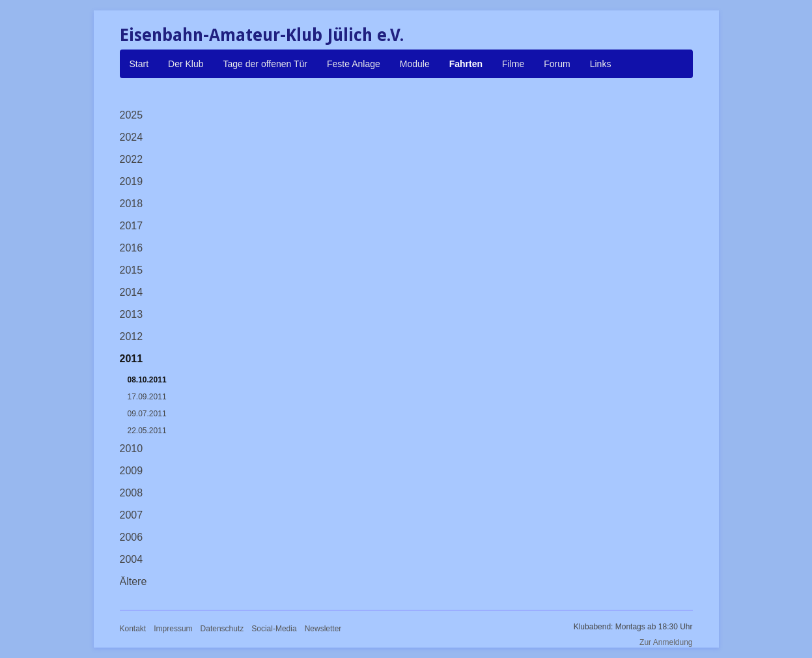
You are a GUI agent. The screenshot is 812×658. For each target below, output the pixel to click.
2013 (132, 314)
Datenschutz (222, 629)
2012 (132, 336)
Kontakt (133, 629)
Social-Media (274, 629)
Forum (557, 64)
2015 (132, 270)
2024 (132, 137)
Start (139, 64)
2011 (132, 359)
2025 (132, 115)
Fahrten (466, 64)
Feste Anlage (354, 64)
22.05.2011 (147, 431)
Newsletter (323, 629)
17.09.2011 (147, 397)
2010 (132, 449)
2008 (132, 493)
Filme (513, 64)
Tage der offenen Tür (265, 64)
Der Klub (186, 64)
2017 (132, 226)
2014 (132, 292)
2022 (132, 159)
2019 (132, 181)
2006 (132, 537)
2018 (132, 204)
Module (415, 64)
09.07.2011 (147, 414)
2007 (132, 515)
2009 (132, 471)
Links (601, 64)
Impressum (173, 629)
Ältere (133, 581)
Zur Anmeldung (666, 642)
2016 (132, 248)
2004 (132, 559)
